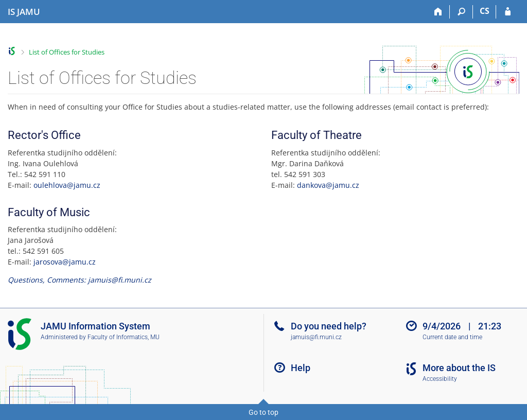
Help (301, 368)
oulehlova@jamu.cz (67, 185)
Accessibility (440, 379)
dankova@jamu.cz (328, 185)
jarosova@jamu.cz (65, 262)
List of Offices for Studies (67, 52)
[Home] (438, 12)
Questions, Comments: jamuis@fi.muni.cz (80, 280)
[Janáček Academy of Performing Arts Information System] (24, 12)
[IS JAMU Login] (508, 12)
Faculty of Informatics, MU (124, 337)
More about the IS (459, 368)
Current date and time (452, 337)
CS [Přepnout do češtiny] (485, 11)
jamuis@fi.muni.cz (316, 337)
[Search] (461, 12)
